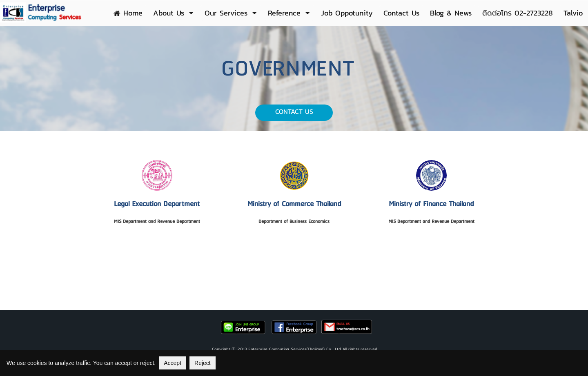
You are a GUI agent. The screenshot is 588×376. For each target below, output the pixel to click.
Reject (203, 363)
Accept (173, 363)
